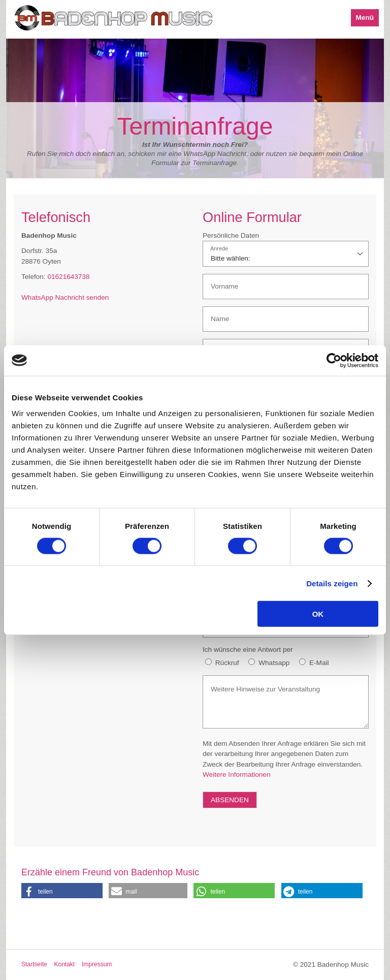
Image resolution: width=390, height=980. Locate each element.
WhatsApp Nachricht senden (65, 297)
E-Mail (319, 663)
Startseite (34, 964)
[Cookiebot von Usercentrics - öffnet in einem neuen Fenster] (334, 360)
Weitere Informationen (237, 774)
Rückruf (227, 663)
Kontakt (64, 964)
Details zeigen (332, 583)
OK (318, 614)
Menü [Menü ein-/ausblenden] (365, 18)
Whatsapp (274, 663)
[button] (62, 891)
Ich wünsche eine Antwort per (248, 650)
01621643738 (68, 277)
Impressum (97, 964)
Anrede (219, 249)
